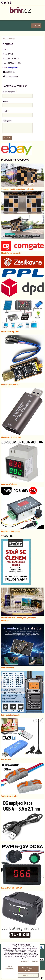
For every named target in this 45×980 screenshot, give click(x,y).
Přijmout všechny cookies (28, 969)
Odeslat (7, 138)
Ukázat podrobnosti (9, 967)
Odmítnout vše (28, 975)
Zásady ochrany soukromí (29, 961)
